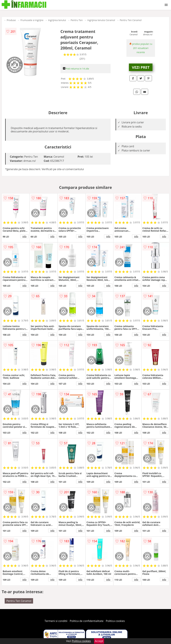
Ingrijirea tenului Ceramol (101, 20)
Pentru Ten (77, 20)
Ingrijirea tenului (57, 20)
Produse (11, 20)
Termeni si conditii (56, 621)
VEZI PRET (141, 67)
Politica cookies (115, 621)
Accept (99, 641)
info (24, 236)
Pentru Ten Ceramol (131, 20)
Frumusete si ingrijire (32, 20)
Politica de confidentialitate (87, 621)
